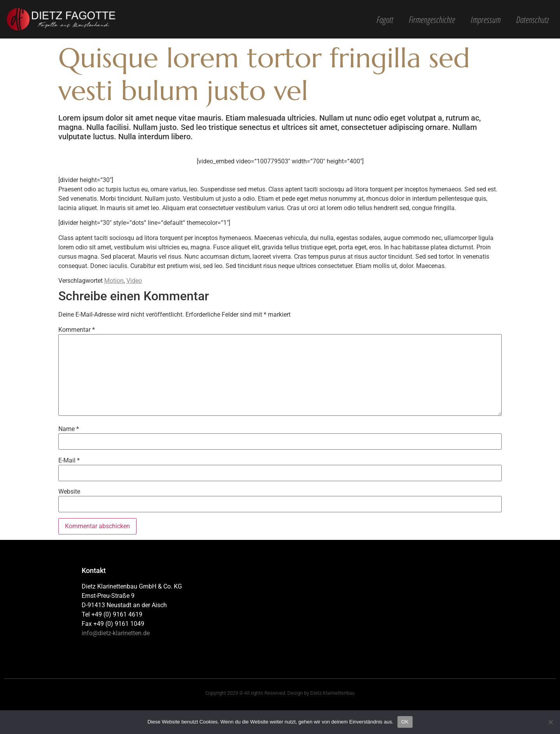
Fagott (385, 19)
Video (134, 281)
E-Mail (69, 461)
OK (405, 722)
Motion (114, 281)
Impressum (486, 19)
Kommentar (77, 330)
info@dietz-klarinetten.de (116, 633)
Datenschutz (532, 19)
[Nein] (550, 722)
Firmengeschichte (432, 19)
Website (69, 492)
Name (69, 429)
